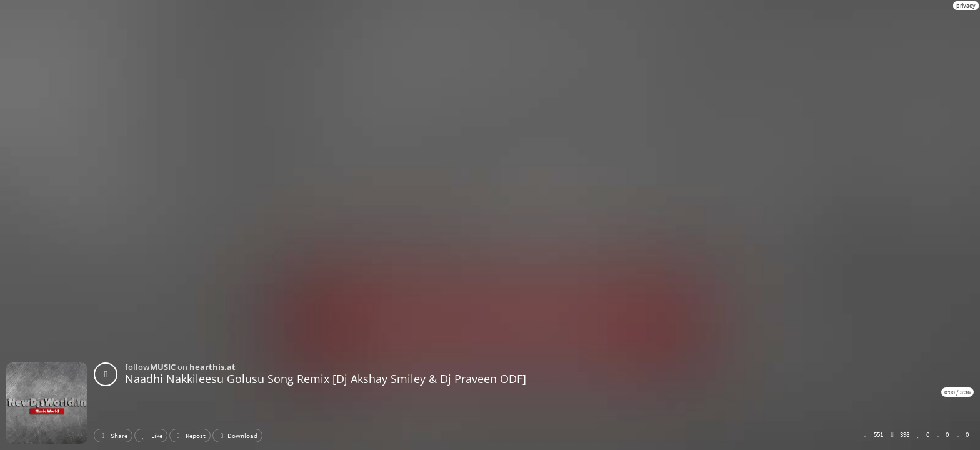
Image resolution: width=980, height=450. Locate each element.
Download (237, 436)
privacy (966, 5)
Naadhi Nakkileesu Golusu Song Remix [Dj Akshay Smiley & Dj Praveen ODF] (326, 379)
